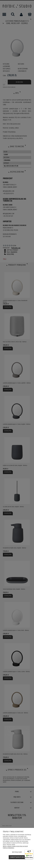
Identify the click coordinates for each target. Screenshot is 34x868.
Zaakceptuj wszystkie (17, 857)
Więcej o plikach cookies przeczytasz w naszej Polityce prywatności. (15, 847)
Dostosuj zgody (17, 852)
